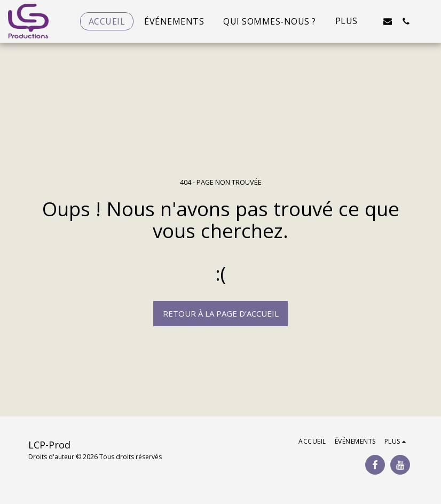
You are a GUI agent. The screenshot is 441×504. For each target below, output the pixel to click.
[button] (388, 21)
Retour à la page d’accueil (221, 313)
